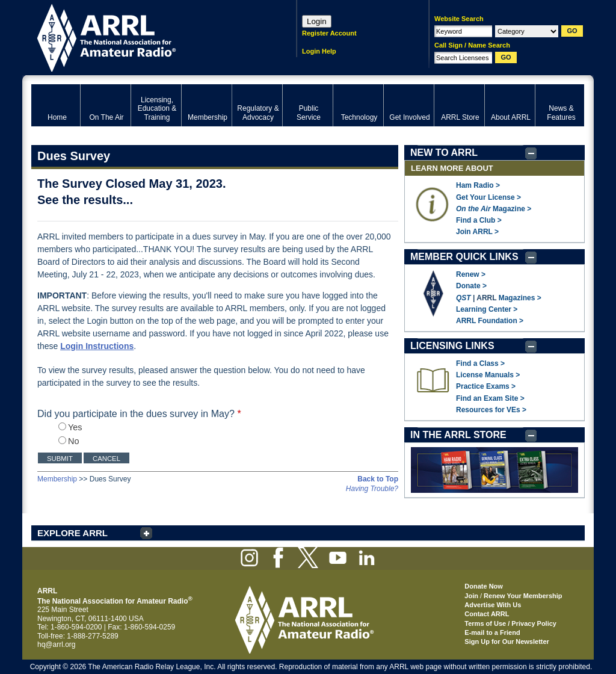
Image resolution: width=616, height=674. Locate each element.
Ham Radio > (478, 185)
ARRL (148, 36)
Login (317, 21)
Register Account (329, 33)
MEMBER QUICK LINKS (464, 257)
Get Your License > (488, 197)
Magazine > (494, 209)
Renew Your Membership (523, 596)
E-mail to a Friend (492, 632)
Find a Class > (480, 363)
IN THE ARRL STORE (458, 435)
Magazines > (520, 298)
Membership (57, 479)
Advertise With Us (493, 605)
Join (471, 596)
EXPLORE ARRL (72, 533)
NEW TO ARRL (444, 153)
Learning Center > (487, 309)
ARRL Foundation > (490, 321)
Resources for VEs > (491, 410)
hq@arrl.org (57, 645)
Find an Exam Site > (490, 398)
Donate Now (484, 586)
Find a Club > (479, 220)
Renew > (471, 274)
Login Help (319, 51)
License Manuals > (488, 375)
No (69, 441)
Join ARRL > (477, 232)
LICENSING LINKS (452, 346)
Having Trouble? (372, 489)
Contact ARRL (487, 614)
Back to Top (378, 479)
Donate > (471, 286)
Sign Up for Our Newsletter (507, 642)
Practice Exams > (486, 386)
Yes (70, 427)
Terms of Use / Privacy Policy (510, 623)
